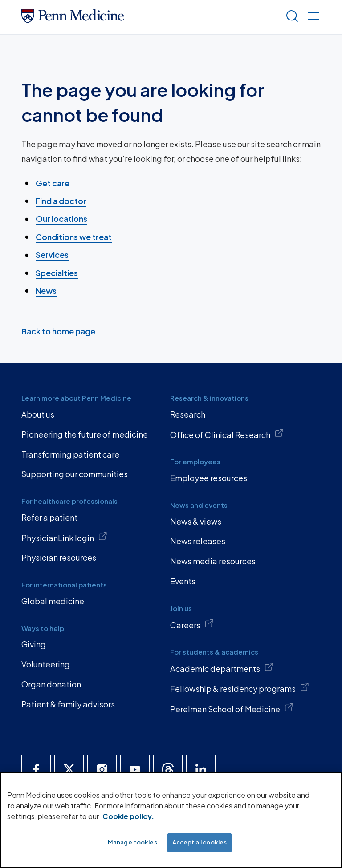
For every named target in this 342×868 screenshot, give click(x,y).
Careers (192, 624)
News (46, 291)
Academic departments (222, 668)
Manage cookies (132, 842)
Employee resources (209, 478)
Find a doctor (61, 201)
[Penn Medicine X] (69, 769)
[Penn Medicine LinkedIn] (201, 769)
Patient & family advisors (68, 704)
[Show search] (290, 17)
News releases (198, 541)
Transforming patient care (70, 454)
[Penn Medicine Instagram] (102, 769)
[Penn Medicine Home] (73, 20)
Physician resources (59, 557)
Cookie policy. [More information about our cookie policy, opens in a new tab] (128, 816)
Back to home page (58, 331)
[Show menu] (312, 17)
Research (188, 414)
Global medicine (53, 601)
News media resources (213, 561)
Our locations (61, 219)
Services (52, 255)
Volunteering (46, 664)
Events (183, 581)
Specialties (57, 273)
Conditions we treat (74, 237)
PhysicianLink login (64, 537)
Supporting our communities (75, 474)
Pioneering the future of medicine (85, 434)
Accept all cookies (199, 842)
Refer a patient (49, 517)
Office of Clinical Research (227, 434)
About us (38, 414)
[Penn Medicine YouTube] (135, 769)
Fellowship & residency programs (240, 688)
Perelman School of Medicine (232, 708)
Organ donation (51, 684)
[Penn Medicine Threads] (168, 769)
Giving (34, 644)
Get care (53, 183)
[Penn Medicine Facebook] (36, 769)
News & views (196, 521)
